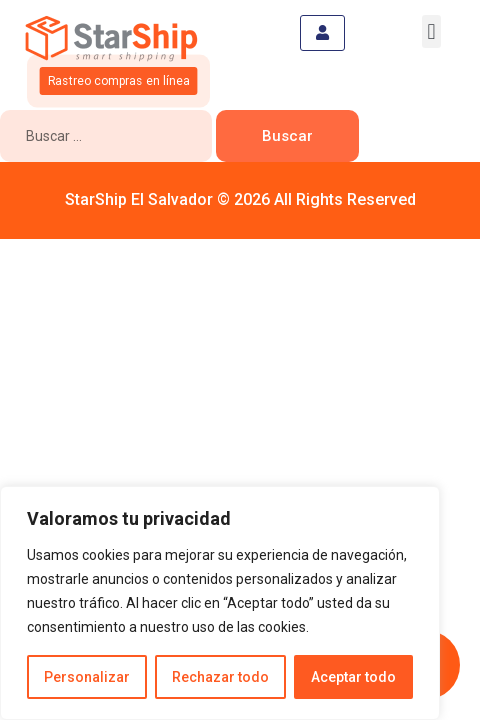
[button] (431, 31)
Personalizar (87, 677)
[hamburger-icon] (322, 33)
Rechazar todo (220, 677)
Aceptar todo (353, 677)
